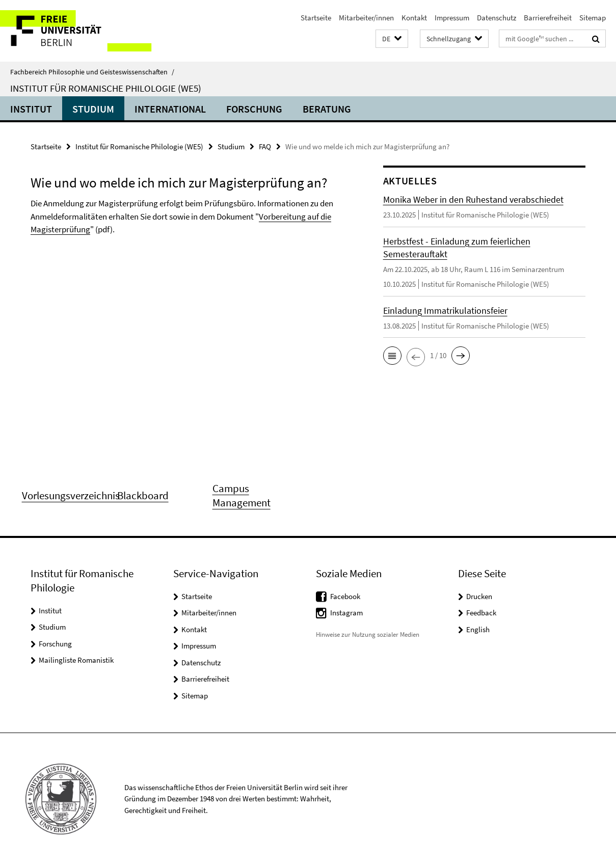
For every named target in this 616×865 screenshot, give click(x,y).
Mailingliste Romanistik (76, 660)
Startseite (316, 18)
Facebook (345, 596)
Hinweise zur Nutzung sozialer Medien (368, 634)
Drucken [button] (479, 596)
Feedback (481, 613)
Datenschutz (497, 18)
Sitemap (593, 18)
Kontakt (414, 18)
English (478, 629)
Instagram (346, 613)
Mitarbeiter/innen (366, 18)
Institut (31, 109)
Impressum (452, 18)
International (170, 109)
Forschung (254, 109)
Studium (93, 109)
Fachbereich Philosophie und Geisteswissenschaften (92, 72)
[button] (392, 39)
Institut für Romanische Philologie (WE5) (106, 88)
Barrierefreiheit (548, 18)
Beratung (327, 109)
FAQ (265, 146)
